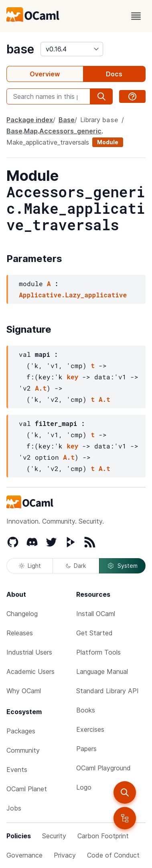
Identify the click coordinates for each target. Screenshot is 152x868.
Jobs (14, 808)
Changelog (22, 614)
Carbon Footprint (103, 836)
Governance (24, 855)
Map (31, 131)
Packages (21, 731)
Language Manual (102, 671)
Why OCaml (24, 691)
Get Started (94, 633)
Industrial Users (29, 652)
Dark (76, 566)
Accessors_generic (70, 131)
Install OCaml (96, 614)
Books (86, 710)
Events (17, 770)
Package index (30, 120)
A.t (41, 388)
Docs (114, 74)
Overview (45, 74)
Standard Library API (107, 691)
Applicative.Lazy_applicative (73, 295)
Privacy (65, 855)
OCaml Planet (27, 789)
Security (54, 836)
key (72, 377)
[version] (72, 49)
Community (23, 750)
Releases (20, 633)
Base (67, 120)
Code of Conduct (113, 855)
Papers (86, 749)
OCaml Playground (103, 768)
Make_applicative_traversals (48, 142)
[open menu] (136, 16)
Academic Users (30, 671)
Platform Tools (98, 652)
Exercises (90, 729)
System (122, 566)
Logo (84, 787)
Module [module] (108, 142)
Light (30, 566)
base (20, 49)
